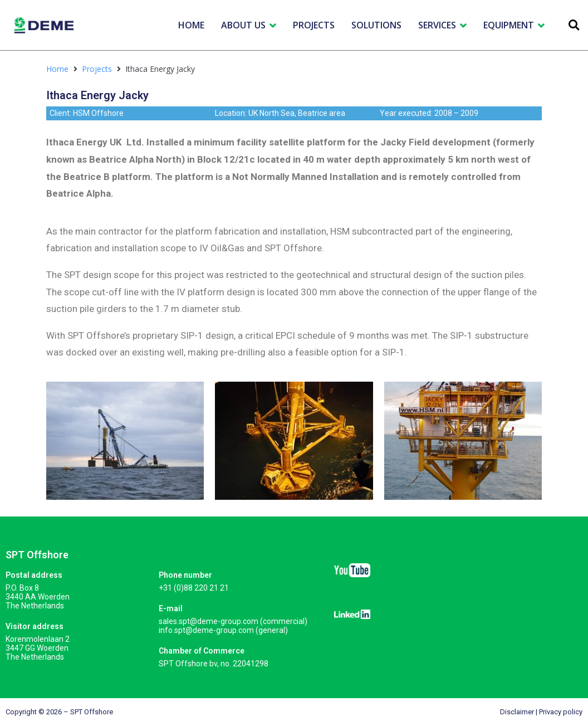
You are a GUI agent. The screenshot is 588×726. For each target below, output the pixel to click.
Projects (97, 69)
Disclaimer (517, 712)
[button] (574, 25)
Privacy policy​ (561, 712)
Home (57, 69)
